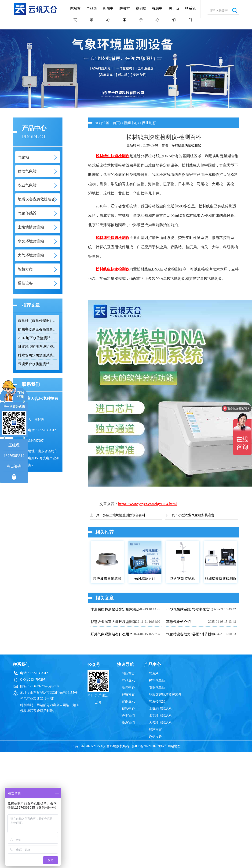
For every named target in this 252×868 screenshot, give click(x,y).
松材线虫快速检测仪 (186, 145)
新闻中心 (108, 14)
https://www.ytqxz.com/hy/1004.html (147, 504)
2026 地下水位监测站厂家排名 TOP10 (38, 338)
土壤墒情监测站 (160, 709)
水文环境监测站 (160, 716)
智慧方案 (155, 730)
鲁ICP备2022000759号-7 (149, 746)
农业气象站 (157, 688)
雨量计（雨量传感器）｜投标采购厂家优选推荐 (38, 321)
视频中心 (157, 14)
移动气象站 (157, 681)
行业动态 (149, 123)
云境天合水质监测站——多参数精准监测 (38, 364)
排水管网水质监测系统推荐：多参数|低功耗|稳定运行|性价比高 (38, 355)
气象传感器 (157, 702)
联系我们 (190, 14)
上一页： (96, 515)
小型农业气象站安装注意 (196, 515)
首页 (116, 123)
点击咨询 (14, 466)
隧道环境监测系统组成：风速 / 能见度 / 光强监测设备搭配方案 (38, 347)
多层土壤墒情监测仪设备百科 (124, 515)
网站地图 (174, 746)
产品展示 (92, 14)
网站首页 (75, 14)
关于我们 (174, 14)
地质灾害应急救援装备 (165, 695)
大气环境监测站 (160, 723)
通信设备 (155, 737)
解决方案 (125, 14)
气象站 (154, 674)
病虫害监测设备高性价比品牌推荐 (38, 329)
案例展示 (141, 14)
